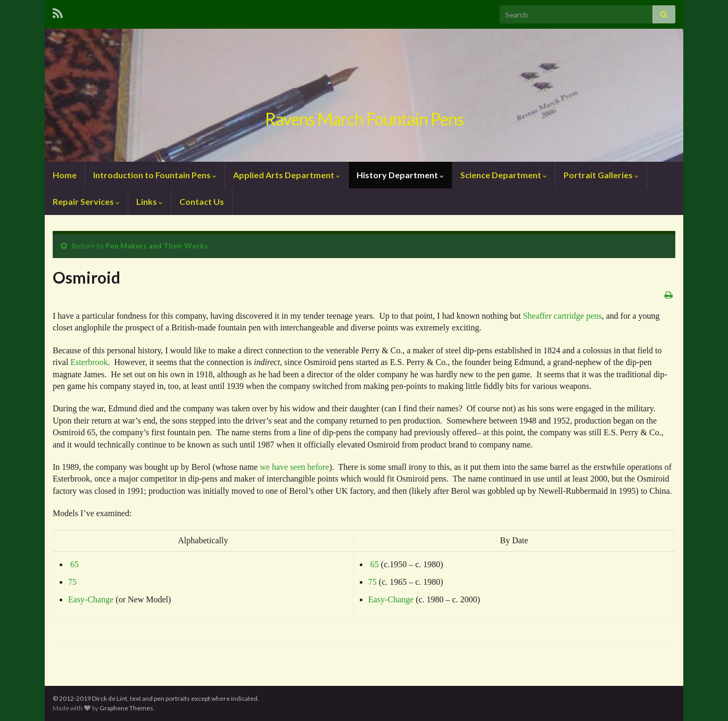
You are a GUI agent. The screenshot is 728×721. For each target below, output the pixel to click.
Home (65, 175)
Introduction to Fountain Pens (155, 175)
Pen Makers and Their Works (157, 246)
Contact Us (202, 201)
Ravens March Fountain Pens (364, 119)
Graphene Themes (126, 708)
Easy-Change (91, 599)
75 (72, 582)
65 (75, 564)
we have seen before (294, 467)
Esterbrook (89, 362)
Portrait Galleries (601, 175)
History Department (400, 175)
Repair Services (86, 201)
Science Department (504, 175)
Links (150, 201)
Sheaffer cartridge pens (562, 316)
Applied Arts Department (287, 175)
